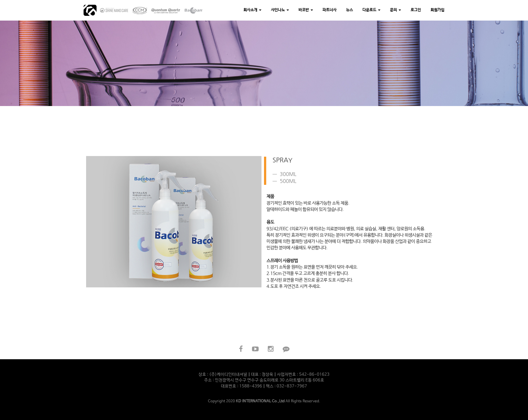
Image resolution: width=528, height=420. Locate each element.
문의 (396, 10)
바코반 (306, 10)
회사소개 (252, 10)
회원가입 (437, 10)
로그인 (416, 10)
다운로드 (371, 10)
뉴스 (349, 10)
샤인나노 (280, 10)
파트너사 (330, 10)
